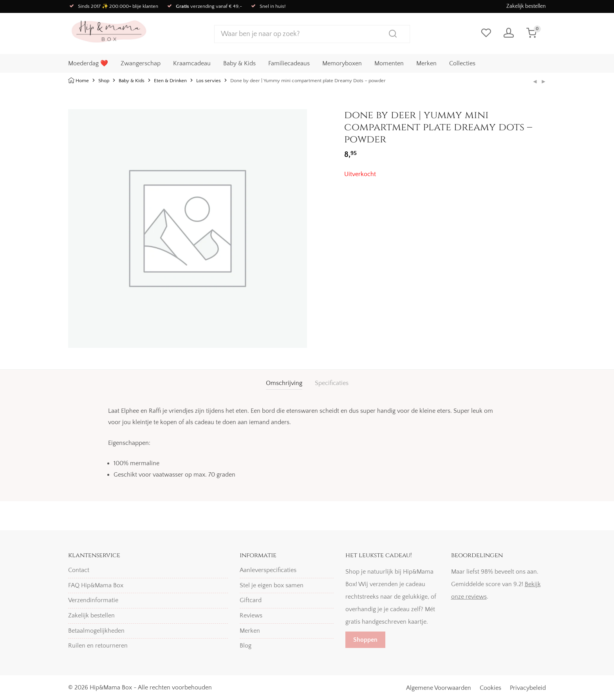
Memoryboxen (342, 63)
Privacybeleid (528, 688)
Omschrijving (284, 383)
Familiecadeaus (289, 63)
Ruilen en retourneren (98, 646)
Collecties (462, 63)
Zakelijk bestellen (526, 6)
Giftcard (251, 600)
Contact (79, 570)
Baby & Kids (239, 63)
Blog (246, 646)
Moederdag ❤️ (88, 63)
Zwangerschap (141, 63)
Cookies (490, 688)
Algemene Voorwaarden (439, 688)
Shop (104, 81)
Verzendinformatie (93, 600)
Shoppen (365, 640)
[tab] (284, 383)
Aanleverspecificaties (268, 570)
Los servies (209, 81)
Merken (426, 63)
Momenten (389, 63)
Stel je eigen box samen (272, 585)
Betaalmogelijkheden (96, 631)
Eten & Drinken (170, 81)
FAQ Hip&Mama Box (96, 585)
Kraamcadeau (192, 63)
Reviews (251, 615)
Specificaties (332, 383)
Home (82, 81)
